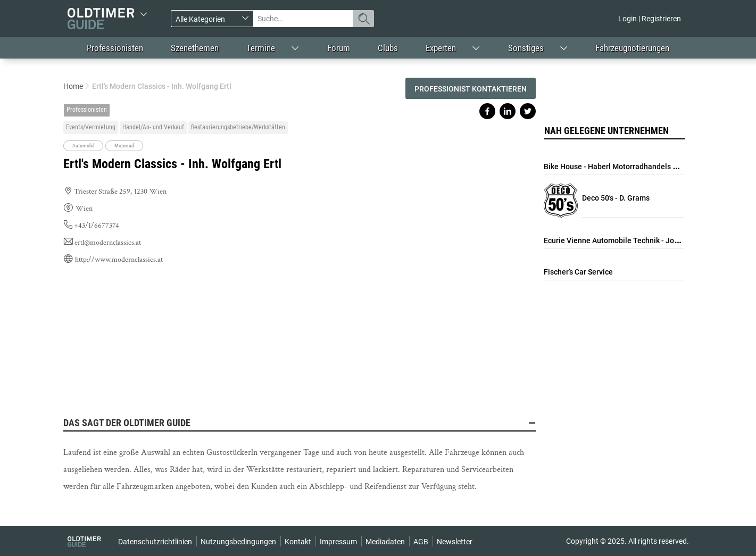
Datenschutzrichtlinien (155, 542)
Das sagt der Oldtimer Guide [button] (300, 423)
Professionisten (115, 48)
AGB (421, 542)
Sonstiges (526, 48)
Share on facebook (487, 111)
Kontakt (298, 542)
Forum (339, 48)
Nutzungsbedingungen (238, 542)
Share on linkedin (508, 111)
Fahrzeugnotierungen (632, 48)
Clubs (388, 48)
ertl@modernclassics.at (108, 243)
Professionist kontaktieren (471, 89)
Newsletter (455, 542)
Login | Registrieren (650, 19)
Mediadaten (385, 542)
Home (73, 86)
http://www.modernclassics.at (119, 260)
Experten (441, 48)
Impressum (338, 542)
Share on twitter (528, 111)
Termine (261, 48)
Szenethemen (195, 48)
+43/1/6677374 (97, 226)
